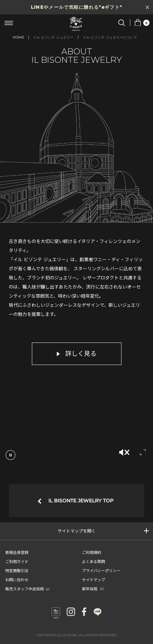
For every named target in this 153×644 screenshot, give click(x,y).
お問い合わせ (17, 579)
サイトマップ (93, 579)
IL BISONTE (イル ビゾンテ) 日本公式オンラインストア (77, 24)
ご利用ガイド (17, 561)
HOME (18, 37)
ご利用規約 (92, 552)
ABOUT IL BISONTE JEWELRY (77, 56)
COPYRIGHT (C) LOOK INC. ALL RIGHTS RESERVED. (77, 635)
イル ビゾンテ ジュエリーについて (110, 37)
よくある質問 (93, 561)
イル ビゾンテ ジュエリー (53, 37)
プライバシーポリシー (101, 570)
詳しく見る (77, 354)
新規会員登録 (17, 552)
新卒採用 (93, 589)
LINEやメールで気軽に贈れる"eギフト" (76, 7)
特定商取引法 (17, 570)
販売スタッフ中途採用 (27, 589)
